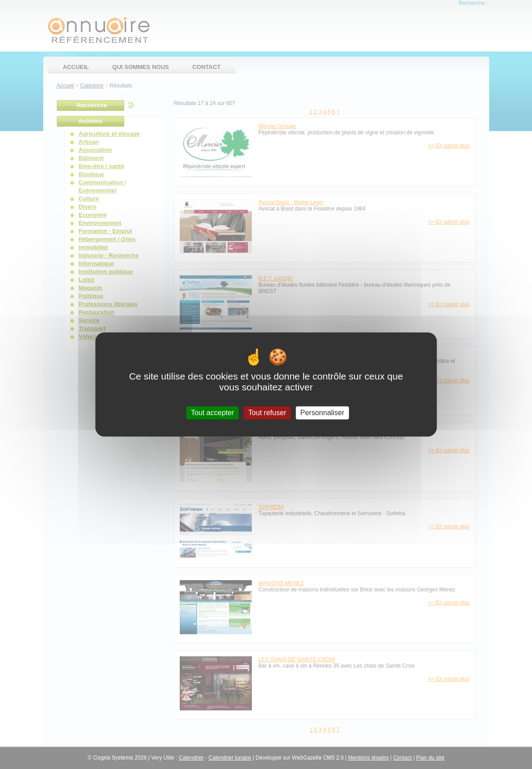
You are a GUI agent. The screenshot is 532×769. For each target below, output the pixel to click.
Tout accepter (213, 413)
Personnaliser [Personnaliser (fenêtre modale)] (323, 413)
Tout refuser (267, 413)
